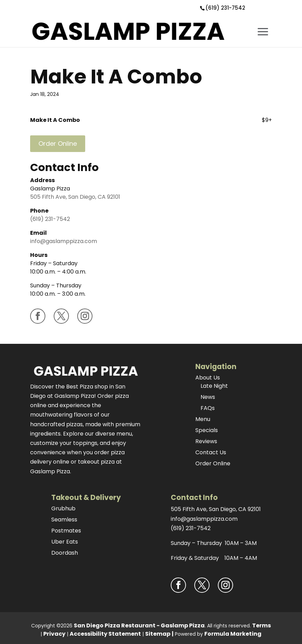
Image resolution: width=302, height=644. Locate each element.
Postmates (66, 531)
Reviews (206, 441)
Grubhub (63, 508)
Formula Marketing (233, 634)
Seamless (64, 520)
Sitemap (158, 634)
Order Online (58, 144)
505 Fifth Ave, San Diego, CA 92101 (75, 197)
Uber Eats (65, 542)
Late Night (214, 386)
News (208, 397)
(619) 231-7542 (225, 8)
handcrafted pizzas (56, 424)
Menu (203, 419)
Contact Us (211, 452)
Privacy (54, 634)
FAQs (208, 408)
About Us (208, 378)
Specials (207, 430)
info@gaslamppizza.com (64, 241)
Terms (261, 625)
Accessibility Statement (105, 634)
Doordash (65, 553)
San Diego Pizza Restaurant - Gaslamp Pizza (139, 625)
